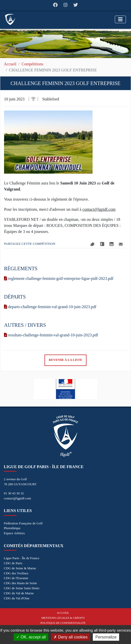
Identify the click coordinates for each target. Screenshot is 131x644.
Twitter (92, 244)
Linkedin (112, 244)
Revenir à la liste (66, 360)
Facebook (102, 244)
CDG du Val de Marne (19, 593)
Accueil (10, 64)
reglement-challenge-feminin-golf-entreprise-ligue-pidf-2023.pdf (59, 278)
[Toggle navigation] (120, 19)
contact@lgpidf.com (17, 498)
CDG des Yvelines (16, 573)
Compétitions (32, 64)
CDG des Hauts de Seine (20, 583)
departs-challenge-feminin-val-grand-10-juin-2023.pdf (50, 307)
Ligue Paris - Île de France (21, 558)
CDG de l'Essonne (16, 578)
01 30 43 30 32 (14, 493)
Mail (121, 244)
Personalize (106, 637)
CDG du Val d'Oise (17, 598)
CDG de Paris (13, 563)
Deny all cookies (71, 637)
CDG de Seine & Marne (20, 568)
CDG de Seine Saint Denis (22, 588)
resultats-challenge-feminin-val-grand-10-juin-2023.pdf (51, 335)
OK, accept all (31, 637)
